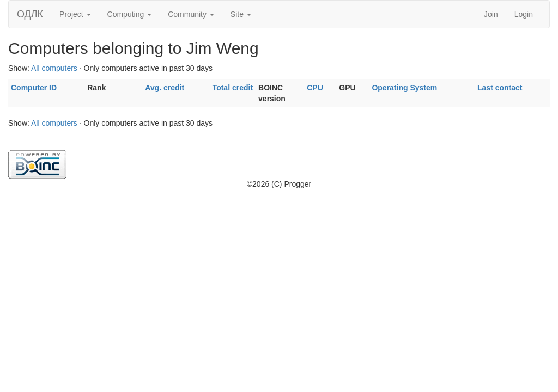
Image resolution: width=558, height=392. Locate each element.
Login (524, 14)
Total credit (233, 88)
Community (191, 14)
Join (491, 14)
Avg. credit (165, 88)
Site (241, 14)
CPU (315, 88)
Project (75, 14)
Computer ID (34, 88)
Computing (130, 14)
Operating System (404, 88)
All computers (54, 68)
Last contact (500, 88)
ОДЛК (30, 14)
